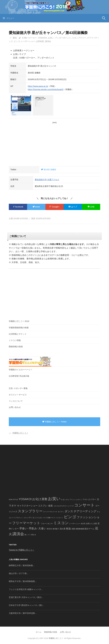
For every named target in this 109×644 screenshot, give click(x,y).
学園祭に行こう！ (20, 433)
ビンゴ (17, 41)
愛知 (15, 38)
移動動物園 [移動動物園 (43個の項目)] (80, 529)
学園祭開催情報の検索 (19, 328)
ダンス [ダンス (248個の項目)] (69, 511)
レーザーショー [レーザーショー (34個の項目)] (75, 524)
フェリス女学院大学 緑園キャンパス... (26, 589)
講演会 (48, 41)
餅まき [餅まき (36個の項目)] (34, 535)
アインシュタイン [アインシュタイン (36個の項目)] (76, 500)
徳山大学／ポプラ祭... (19, 573)
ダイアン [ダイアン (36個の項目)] (61, 512)
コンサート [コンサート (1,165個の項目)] (84, 505)
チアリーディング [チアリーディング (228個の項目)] (85, 511)
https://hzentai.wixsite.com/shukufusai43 (46, 89)
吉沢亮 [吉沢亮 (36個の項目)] (83, 524)
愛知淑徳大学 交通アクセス (47, 180)
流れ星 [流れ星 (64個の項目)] (63, 529)
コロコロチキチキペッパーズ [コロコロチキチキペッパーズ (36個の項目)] (64, 506)
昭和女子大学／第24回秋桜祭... (23, 581)
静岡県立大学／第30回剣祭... (22, 565)
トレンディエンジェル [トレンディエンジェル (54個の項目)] (33, 518)
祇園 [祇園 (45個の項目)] (73, 529)
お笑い (51, 38)
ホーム (39, 632)
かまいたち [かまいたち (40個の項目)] (65, 500)
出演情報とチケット (18, 334)
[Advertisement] (54, 144)
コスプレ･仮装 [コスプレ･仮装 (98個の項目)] (45, 506)
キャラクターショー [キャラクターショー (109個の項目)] (27, 506)
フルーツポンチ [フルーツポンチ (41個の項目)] (47, 524)
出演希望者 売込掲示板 (19, 376)
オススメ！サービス (18, 395)
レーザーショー (28, 41)
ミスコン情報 (15, 340)
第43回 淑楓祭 (49, 170)
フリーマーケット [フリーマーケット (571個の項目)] (26, 523)
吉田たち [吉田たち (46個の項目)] (89, 524)
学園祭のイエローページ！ (21, 370)
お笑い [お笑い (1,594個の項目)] (54, 499)
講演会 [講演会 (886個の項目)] (18, 534)
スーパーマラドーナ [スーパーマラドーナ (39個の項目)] (50, 512)
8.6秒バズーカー (30, 38)
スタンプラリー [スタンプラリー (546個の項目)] (30, 511)
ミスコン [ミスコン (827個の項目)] (61, 523)
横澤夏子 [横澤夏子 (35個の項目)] (56, 529)
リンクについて (16, 401)
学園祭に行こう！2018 (19, 321)
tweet (36, 207)
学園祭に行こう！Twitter (54, 422)
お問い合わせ (15, 407)
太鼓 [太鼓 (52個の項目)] (95, 524)
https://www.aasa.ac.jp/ (38, 86)
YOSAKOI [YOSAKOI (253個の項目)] (25, 499)
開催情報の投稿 (16, 347)
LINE (91, 207)
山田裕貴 (40, 41)
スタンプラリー (79, 38)
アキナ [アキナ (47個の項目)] (85, 500)
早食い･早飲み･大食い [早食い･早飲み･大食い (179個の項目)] (33, 528)
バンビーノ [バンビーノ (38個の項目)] (59, 518)
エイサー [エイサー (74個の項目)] (92, 499)
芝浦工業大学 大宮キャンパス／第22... (26, 597)
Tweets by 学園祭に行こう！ (22, 550)
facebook (18, 207)
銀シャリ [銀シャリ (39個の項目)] (28, 535)
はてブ (73, 207)
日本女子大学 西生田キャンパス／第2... (26, 605)
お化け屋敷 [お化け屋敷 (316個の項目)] (40, 499)
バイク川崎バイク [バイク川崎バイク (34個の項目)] (49, 518)
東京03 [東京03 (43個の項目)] (50, 529)
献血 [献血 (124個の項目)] (69, 529)
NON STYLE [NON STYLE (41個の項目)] (13, 500)
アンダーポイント (63, 38)
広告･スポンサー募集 (18, 388)
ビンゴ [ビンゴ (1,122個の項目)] (70, 517)
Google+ (54, 207)
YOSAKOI (42, 38)
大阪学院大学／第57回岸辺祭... (23, 613)
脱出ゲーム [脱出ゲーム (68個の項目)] (89, 529)
